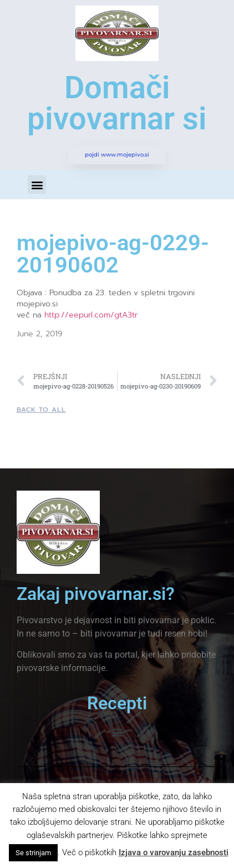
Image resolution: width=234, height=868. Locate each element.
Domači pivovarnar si (117, 103)
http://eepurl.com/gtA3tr (91, 315)
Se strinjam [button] (33, 853)
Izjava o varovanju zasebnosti (174, 852)
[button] (37, 185)
